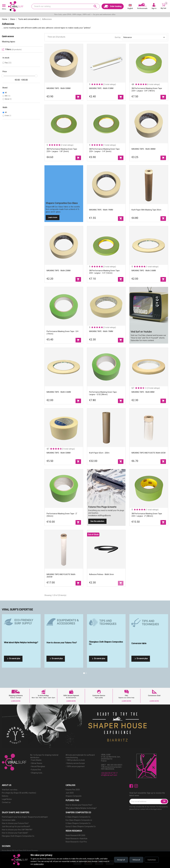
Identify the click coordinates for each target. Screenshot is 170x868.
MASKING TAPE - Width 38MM (143, 149)
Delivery (5, 796)
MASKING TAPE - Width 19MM (101, 210)
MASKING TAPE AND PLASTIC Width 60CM (148, 453)
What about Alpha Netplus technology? (81, 808)
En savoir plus (13, 659)
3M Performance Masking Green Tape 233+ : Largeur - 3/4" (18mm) (147, 90)
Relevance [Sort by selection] (144, 37)
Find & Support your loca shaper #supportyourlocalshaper (25, 817)
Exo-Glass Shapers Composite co (79, 820)
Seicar (8, 99)
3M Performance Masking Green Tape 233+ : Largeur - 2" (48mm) (147, 515)
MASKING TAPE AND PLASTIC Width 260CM (61, 576)
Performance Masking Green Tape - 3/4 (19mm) (62, 333)
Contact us (6, 802)
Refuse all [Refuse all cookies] (135, 860)
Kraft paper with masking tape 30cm (146, 210)
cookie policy (40, 864)
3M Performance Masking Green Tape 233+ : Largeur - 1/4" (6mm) (104, 150)
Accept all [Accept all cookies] (118, 860)
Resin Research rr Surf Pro (76, 842)
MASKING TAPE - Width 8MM (143, 392)
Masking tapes (9, 42)
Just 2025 (70, 793)
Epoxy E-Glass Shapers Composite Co (81, 826)
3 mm (8, 116)
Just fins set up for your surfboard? (16, 826)
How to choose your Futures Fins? (79, 805)
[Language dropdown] (130, 7)
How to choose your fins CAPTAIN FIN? (17, 830)
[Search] (66, 6)
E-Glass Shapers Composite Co (78, 817)
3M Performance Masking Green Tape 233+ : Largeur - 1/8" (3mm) (62, 150)
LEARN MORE (16, 701)
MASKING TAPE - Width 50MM (59, 88)
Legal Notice (7, 799)
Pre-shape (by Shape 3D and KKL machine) (19, 793)
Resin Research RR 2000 (75, 835)
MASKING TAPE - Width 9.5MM (101, 88)
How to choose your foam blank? (15, 833)
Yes (8, 63)
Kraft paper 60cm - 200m (99, 453)
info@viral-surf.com (109, 775)
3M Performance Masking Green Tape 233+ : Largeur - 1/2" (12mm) (104, 272)
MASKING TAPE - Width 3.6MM (144, 271)
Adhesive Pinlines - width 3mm (102, 574)
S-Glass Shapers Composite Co (78, 823)
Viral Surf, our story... (10, 790)
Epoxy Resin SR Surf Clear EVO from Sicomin (20, 851)
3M (8, 96)
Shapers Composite (74, 796)
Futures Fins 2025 (73, 790)
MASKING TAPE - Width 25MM (59, 271)
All (6, 93)
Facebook (131, 786)
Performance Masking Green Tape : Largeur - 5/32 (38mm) (103, 393)
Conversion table (9, 820)
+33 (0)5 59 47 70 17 (109, 773)
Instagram (136, 786)
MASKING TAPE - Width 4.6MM (59, 392)
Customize (151, 860)
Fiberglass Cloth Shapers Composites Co (18, 836)
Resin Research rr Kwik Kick (76, 839)
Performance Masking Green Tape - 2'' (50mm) (62, 515)
